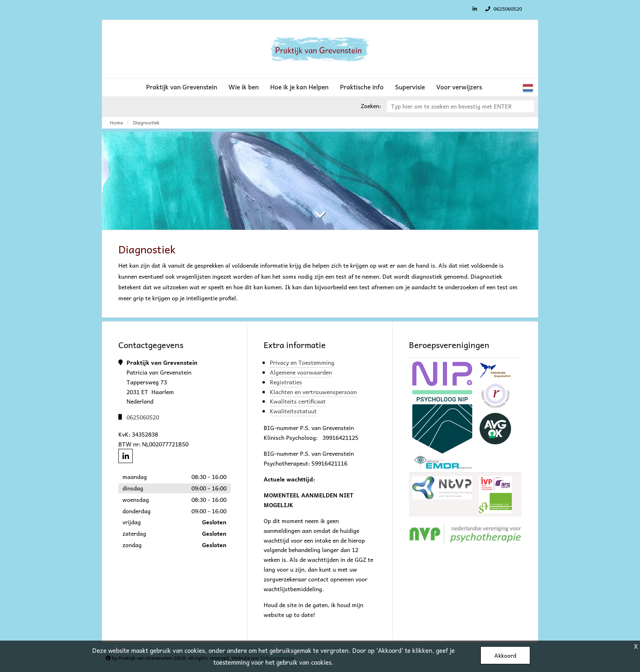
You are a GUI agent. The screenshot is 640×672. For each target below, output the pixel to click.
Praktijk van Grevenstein (182, 87)
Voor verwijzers (459, 87)
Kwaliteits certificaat (298, 401)
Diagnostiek (146, 122)
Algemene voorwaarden (301, 372)
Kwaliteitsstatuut (293, 411)
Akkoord (505, 655)
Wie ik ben (244, 87)
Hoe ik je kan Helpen (299, 87)
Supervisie (410, 87)
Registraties (286, 382)
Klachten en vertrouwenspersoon (313, 392)
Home (116, 122)
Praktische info (362, 87)
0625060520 (503, 9)
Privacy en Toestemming (302, 362)
